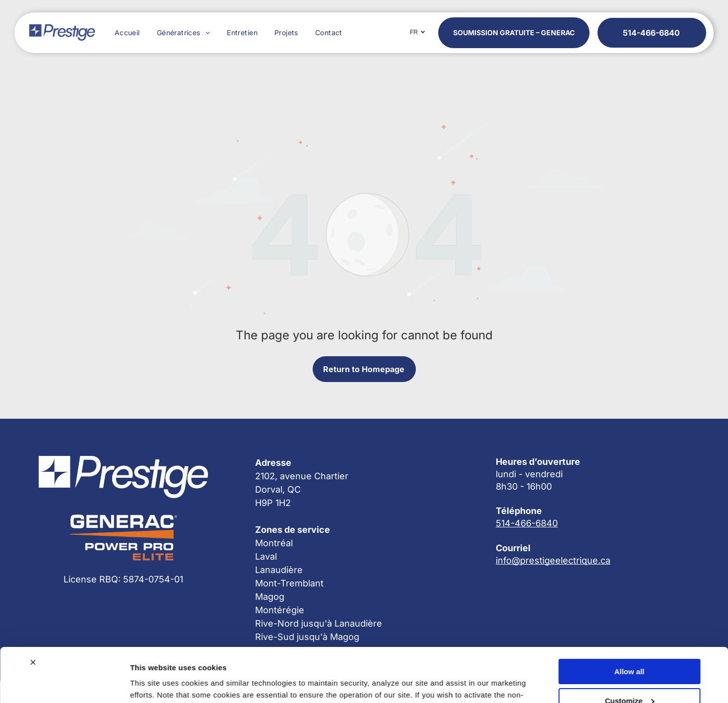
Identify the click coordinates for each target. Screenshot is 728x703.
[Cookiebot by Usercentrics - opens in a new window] (64, 684)
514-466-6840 (527, 523)
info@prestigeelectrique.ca (553, 560)
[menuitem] (126, 32)
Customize (630, 650)
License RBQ (91, 579)
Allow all (629, 620)
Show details (153, 683)
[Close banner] (33, 611)
